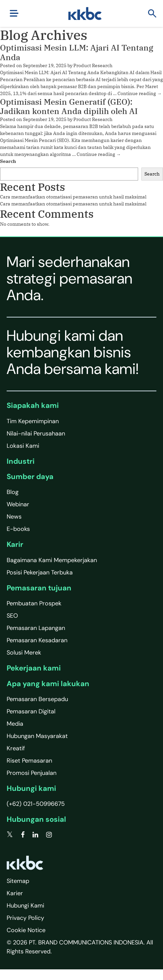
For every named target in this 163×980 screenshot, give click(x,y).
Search (8, 161)
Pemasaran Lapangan (36, 628)
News (14, 517)
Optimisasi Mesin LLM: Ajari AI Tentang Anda (77, 52)
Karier (15, 893)
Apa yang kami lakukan (48, 684)
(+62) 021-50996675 (36, 804)
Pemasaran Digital (31, 711)
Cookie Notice (26, 930)
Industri (21, 461)
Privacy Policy (25, 918)
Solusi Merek (24, 653)
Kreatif (16, 748)
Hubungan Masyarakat (37, 736)
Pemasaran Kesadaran (37, 640)
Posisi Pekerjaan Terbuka (40, 572)
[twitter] (10, 835)
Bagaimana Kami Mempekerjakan (52, 560)
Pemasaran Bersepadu (37, 699)
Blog (13, 492)
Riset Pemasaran (29, 761)
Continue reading (140, 93)
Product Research (93, 65)
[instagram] (49, 835)
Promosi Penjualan (32, 773)
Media (15, 724)
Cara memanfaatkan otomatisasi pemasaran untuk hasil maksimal (73, 197)
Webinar (18, 504)
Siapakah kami (33, 405)
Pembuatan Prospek (34, 603)
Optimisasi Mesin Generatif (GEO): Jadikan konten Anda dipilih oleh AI (69, 107)
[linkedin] (35, 835)
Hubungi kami (31, 788)
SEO (12, 616)
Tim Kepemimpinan (33, 421)
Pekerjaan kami (34, 668)
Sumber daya (30, 477)
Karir (15, 544)
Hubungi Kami (25, 906)
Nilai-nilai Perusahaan (36, 433)
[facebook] (23, 835)
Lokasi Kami (23, 446)
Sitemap (18, 881)
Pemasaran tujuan (39, 588)
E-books (18, 529)
